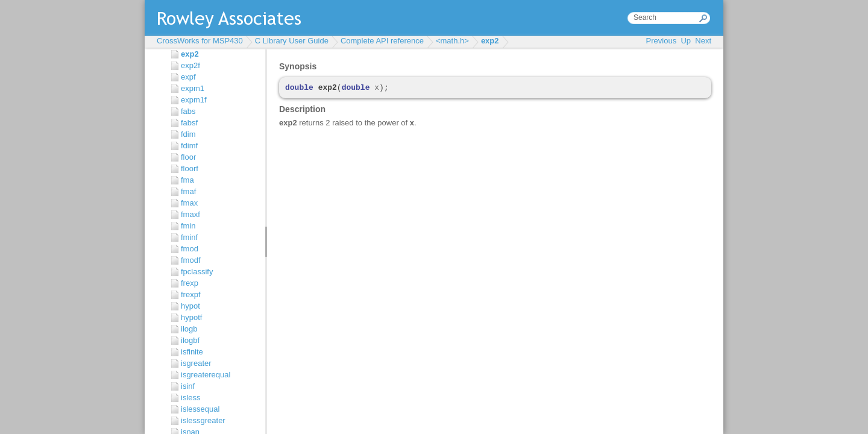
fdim (188, 134)
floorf (190, 168)
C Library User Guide (292, 41)
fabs (188, 111)
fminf (189, 237)
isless (191, 398)
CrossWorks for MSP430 (200, 41)
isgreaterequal (206, 375)
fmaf (188, 191)
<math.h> (452, 41)
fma (187, 180)
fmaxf (190, 214)
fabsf (189, 123)
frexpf (191, 294)
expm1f (194, 100)
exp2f (190, 65)
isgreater (196, 363)
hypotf (191, 317)
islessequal (200, 409)
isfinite (192, 352)
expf (188, 77)
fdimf (189, 146)
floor (188, 157)
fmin (188, 226)
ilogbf (190, 340)
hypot (190, 306)
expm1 (193, 88)
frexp (190, 283)
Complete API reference (382, 41)
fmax (189, 203)
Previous (662, 41)
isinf (188, 386)
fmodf (191, 260)
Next (703, 41)
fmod (190, 249)
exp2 (490, 41)
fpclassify (197, 272)
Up (686, 41)
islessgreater (203, 420)
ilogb (189, 329)
